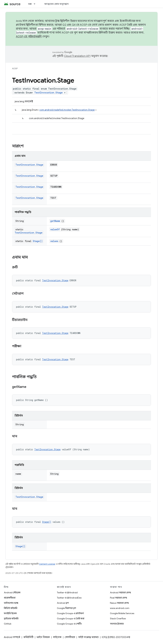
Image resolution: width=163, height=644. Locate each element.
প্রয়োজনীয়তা (10, 598)
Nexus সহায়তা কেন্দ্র (119, 603)
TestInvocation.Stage (48, 93)
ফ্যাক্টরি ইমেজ (10, 613)
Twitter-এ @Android (67, 592)
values (54, 241)
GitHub (8, 624)
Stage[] (38, 241)
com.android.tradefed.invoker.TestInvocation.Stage (67, 110)
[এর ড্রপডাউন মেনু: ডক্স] (36, 4)
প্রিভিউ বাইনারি (11, 608)
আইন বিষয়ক (43, 637)
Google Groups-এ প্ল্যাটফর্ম (70, 613)
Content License (47, 564)
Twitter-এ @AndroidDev (69, 598)
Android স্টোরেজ (12, 592)
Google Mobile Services (122, 613)
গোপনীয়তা (70, 637)
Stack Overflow (118, 618)
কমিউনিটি (28, 637)
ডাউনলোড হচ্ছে (11, 603)
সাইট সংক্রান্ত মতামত (88, 637)
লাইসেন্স (57, 637)
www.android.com (120, 608)
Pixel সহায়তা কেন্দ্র (119, 598)
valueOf (55, 229)
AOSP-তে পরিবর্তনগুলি (29, 37)
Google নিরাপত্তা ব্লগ (66, 608)
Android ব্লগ (63, 603)
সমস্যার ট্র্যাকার (117, 624)
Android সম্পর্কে (12, 637)
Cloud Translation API (77, 56)
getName (55, 221)
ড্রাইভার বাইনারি (11, 618)
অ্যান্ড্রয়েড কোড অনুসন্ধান (56, 4)
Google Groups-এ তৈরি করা (71, 618)
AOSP (15, 68)
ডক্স (30, 4)
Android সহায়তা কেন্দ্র (120, 592)
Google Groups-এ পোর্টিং (69, 624)
